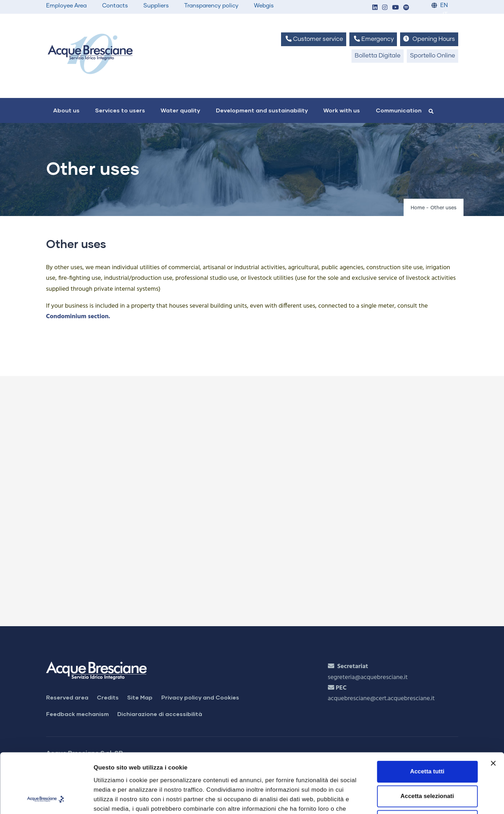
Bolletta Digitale (378, 56)
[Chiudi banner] (493, 707)
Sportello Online (433, 56)
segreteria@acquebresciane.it (368, 677)
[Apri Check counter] (249, 568)
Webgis (264, 6)
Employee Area (66, 6)
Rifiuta (427, 765)
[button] (375, 8)
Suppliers (156, 6)
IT (445, 15)
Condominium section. (78, 317)
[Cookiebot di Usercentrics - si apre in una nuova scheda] (46, 800)
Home (418, 208)
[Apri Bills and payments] (249, 498)
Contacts (115, 6)
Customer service (314, 39)
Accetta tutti (427, 716)
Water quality (180, 110)
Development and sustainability (262, 110)
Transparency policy (211, 6)
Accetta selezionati (427, 740)
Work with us (342, 110)
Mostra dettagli (396, 799)
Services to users (120, 110)
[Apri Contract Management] (249, 427)
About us (66, 110)
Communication (399, 110)
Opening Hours (429, 39)
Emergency (373, 39)
